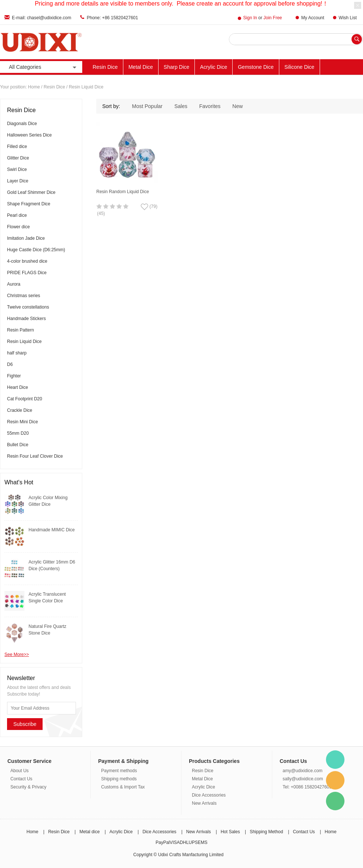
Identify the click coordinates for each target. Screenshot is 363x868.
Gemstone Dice (256, 67)
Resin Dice (105, 67)
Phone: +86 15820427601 (112, 18)
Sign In (250, 18)
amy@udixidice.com (303, 771)
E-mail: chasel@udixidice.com (41, 18)
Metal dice (89, 832)
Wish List (348, 18)
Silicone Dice (299, 67)
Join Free (273, 18)
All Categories (43, 67)
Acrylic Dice (214, 67)
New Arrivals (204, 803)
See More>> (17, 655)
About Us (19, 771)
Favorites (210, 106)
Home (34, 87)
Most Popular (147, 106)
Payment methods (119, 771)
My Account (313, 18)
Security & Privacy (28, 787)
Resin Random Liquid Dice (123, 192)
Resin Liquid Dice (86, 87)
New (237, 106)
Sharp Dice (176, 67)
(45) (101, 213)
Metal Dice (141, 67)
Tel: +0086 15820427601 (307, 787)
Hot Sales (230, 832)
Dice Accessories (209, 795)
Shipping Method (266, 832)
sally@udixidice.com (303, 779)
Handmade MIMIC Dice (52, 530)
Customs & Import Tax (123, 787)
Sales (181, 106)
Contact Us (21, 779)
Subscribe (25, 724)
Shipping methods (119, 779)
